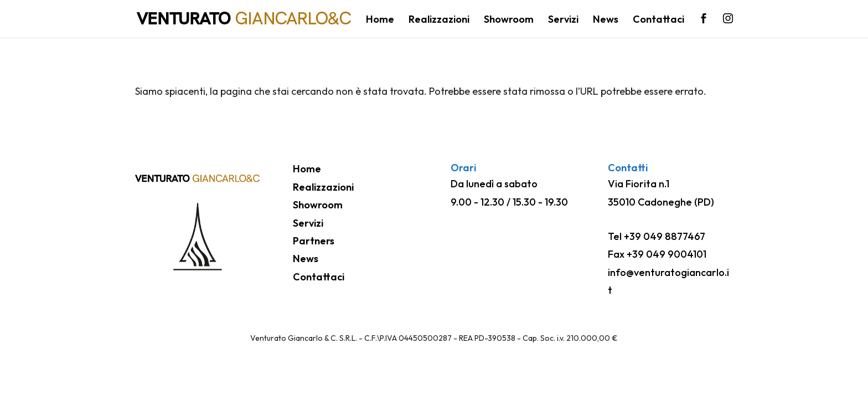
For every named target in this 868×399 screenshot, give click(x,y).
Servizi (563, 21)
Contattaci (658, 21)
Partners (314, 241)
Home (380, 21)
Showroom (509, 21)
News (606, 21)
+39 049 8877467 (665, 236)
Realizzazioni (439, 21)
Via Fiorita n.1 (639, 184)
